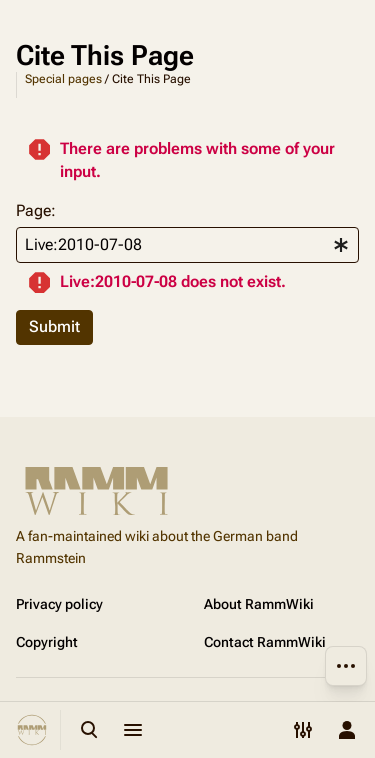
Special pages (63, 79)
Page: (36, 210)
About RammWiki (259, 604)
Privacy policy (59, 604)
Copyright (47, 642)
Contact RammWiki (265, 642)
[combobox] (187, 245)
